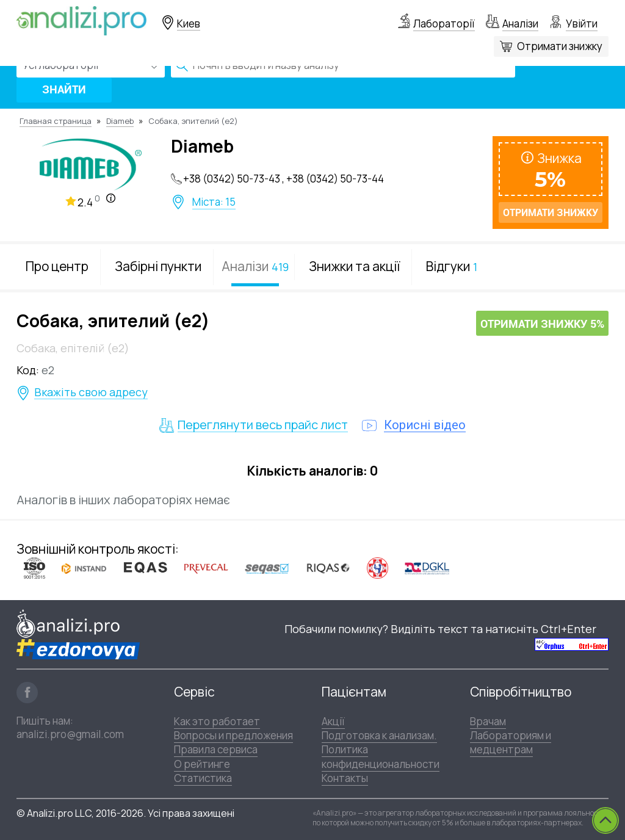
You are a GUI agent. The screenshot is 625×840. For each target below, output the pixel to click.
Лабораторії (444, 24)
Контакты (345, 778)
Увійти (582, 24)
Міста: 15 (214, 202)
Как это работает (217, 721)
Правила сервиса (216, 749)
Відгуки (452, 266)
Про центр (57, 266)
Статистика (203, 778)
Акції (333, 721)
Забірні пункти (158, 266)
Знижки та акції (354, 266)
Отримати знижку (560, 46)
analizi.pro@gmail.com (70, 734)
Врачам (488, 721)
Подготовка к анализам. (379, 735)
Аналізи (520, 24)
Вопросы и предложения (233, 735)
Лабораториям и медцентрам (511, 742)
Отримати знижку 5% (542, 324)
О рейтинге (202, 764)
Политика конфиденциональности (381, 756)
